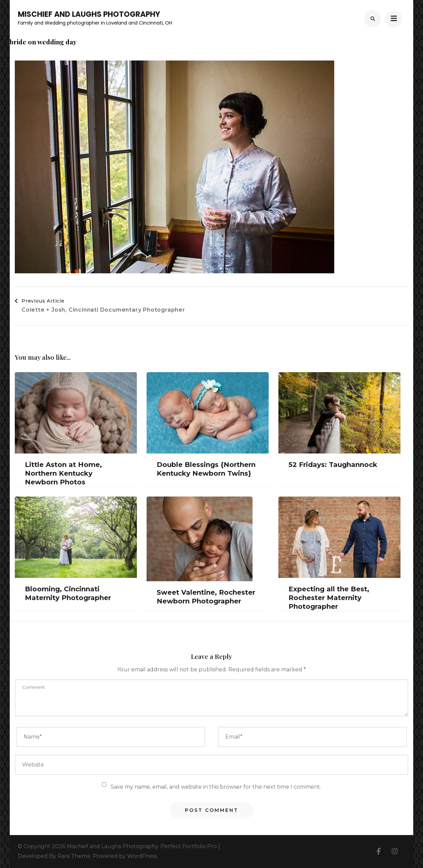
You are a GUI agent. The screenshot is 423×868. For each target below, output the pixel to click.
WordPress (142, 856)
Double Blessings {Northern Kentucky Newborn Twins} (206, 469)
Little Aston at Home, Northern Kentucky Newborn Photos (63, 473)
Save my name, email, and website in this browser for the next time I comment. (216, 787)
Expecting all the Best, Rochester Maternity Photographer (329, 598)
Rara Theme (74, 856)
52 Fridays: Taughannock (333, 465)
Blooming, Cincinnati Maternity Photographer (68, 593)
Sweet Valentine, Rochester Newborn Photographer (206, 597)
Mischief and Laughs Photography (89, 14)
